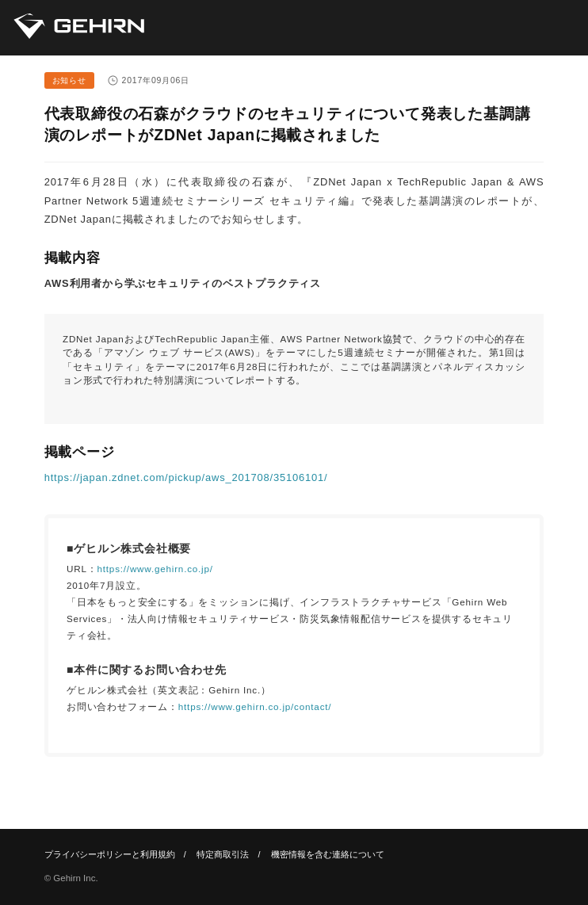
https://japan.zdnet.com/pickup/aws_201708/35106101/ (186, 477)
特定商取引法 (223, 854)
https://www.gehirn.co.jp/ (155, 569)
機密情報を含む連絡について (328, 854)
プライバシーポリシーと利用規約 (110, 854)
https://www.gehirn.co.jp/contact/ (255, 706)
